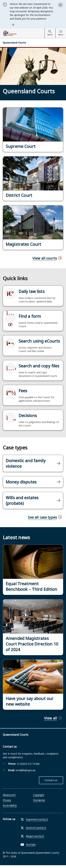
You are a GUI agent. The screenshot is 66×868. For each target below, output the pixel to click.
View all (51, 718)
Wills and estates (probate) (22, 500)
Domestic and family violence (26, 463)
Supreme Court (21, 146)
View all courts (45, 258)
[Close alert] (60, 5)
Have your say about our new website (30, 701)
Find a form (30, 316)
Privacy (7, 800)
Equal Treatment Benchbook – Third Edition (32, 586)
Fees (23, 391)
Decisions (28, 415)
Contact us (51, 780)
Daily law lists (32, 291)
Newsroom (9, 795)
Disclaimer (39, 800)
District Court (19, 195)
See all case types (42, 517)
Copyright (39, 795)
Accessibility (10, 805)
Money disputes (21, 482)
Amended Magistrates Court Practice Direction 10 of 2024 (32, 644)
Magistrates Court (23, 244)
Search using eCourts (39, 341)
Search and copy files (39, 366)
